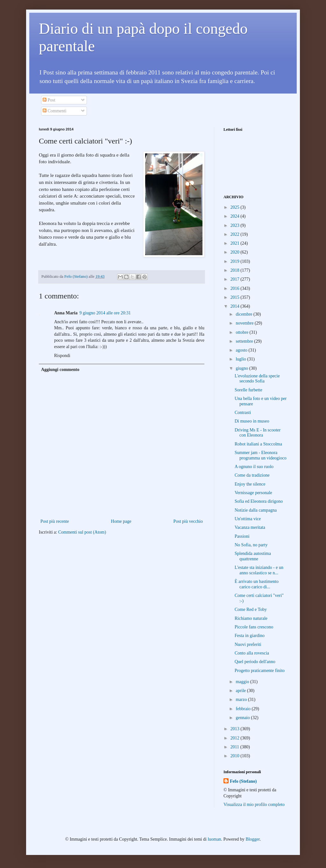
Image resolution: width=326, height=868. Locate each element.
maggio (243, 682)
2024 (236, 216)
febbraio (244, 709)
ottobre (242, 332)
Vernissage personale (253, 493)
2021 (236, 243)
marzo (242, 700)
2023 (236, 225)
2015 (236, 297)
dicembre (244, 314)
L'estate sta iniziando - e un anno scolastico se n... (259, 570)
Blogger (252, 839)
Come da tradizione (252, 475)
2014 (236, 306)
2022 (236, 234)
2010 (236, 756)
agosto (242, 350)
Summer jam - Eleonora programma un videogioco (261, 455)
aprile (241, 691)
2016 (236, 288)
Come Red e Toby (251, 609)
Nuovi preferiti (248, 644)
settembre (245, 341)
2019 (236, 261)
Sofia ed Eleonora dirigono (259, 501)
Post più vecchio (188, 521)
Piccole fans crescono (254, 627)
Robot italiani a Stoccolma (258, 444)
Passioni (242, 536)
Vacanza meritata (250, 527)
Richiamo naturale (251, 618)
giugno (242, 368)
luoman (214, 839)
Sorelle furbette (248, 390)
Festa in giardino (250, 636)
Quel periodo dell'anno (255, 662)
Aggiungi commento (60, 370)
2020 (236, 252)
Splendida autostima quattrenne (253, 556)
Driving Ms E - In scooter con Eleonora (258, 433)
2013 (236, 729)
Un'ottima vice (248, 519)
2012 (236, 738)
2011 (235, 747)
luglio (241, 359)
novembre (245, 323)
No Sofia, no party (251, 545)
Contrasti (243, 413)
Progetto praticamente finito (260, 671)
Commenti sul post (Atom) (82, 532)
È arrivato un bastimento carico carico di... (257, 584)
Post (49, 100)
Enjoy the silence (250, 484)
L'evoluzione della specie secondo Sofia (257, 379)
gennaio (243, 718)
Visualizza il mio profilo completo (254, 805)
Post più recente (55, 521)
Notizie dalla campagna (256, 510)
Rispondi (62, 356)
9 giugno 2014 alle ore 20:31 (105, 313)
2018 (236, 270)
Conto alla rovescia (252, 653)
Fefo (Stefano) (243, 781)
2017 (236, 279)
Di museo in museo (252, 421)
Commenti (55, 111)
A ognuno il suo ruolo (254, 467)
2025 (236, 207)
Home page (121, 521)
